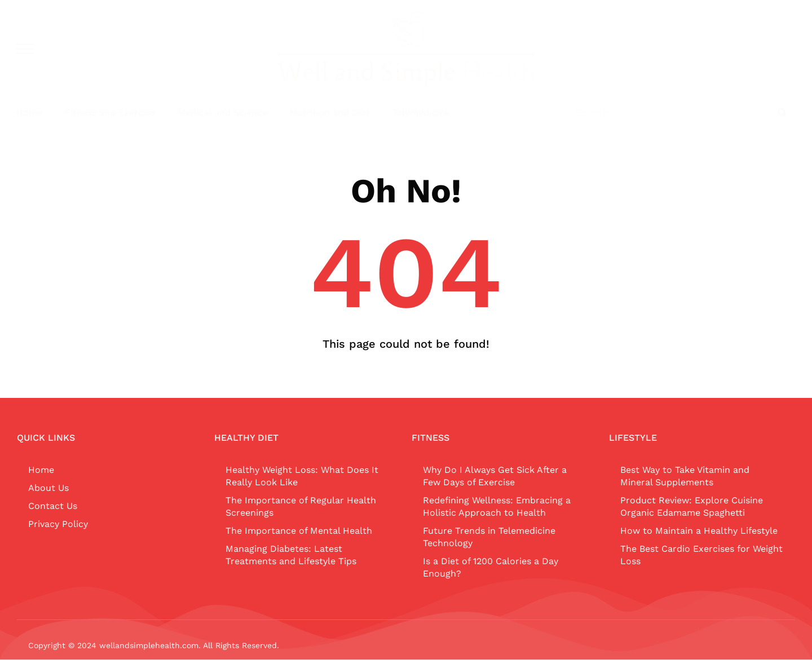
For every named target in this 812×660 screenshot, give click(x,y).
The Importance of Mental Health (299, 531)
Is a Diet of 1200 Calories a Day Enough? (491, 567)
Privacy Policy (58, 524)
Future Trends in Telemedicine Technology (489, 537)
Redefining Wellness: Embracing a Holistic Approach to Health (497, 506)
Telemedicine (421, 112)
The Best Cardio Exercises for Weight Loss (701, 555)
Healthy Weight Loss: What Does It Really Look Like (302, 476)
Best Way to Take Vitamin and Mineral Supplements (685, 476)
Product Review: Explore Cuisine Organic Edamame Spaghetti (692, 506)
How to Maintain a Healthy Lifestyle (699, 531)
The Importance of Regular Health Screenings (301, 506)
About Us (48, 488)
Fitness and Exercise (110, 112)
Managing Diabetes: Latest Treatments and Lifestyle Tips (291, 555)
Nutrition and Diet (330, 112)
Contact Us (53, 506)
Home (29, 112)
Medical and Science (222, 112)
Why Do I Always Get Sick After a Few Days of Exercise (495, 476)
